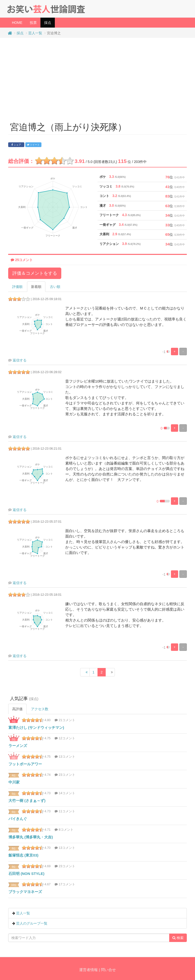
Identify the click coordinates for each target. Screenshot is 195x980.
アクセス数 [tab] (40, 709)
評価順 (17, 287)
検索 (178, 938)
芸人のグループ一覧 (32, 923)
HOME (17, 23)
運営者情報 (88, 970)
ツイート (33, 145)
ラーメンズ (18, 746)
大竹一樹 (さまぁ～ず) (27, 801)
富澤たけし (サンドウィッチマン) (36, 727)
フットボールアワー (25, 764)
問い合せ (108, 970)
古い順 (55, 287)
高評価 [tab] (17, 709)
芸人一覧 (35, 33)
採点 (49, 22)
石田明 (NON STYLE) (26, 874)
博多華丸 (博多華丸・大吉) (31, 837)
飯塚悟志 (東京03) (23, 855)
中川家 (14, 782)
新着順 (36, 287)
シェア (16, 145)
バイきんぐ (18, 819)
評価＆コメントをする (35, 273)
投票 (33, 23)
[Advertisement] (98, 78)
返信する (20, 360)
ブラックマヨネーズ (25, 892)
